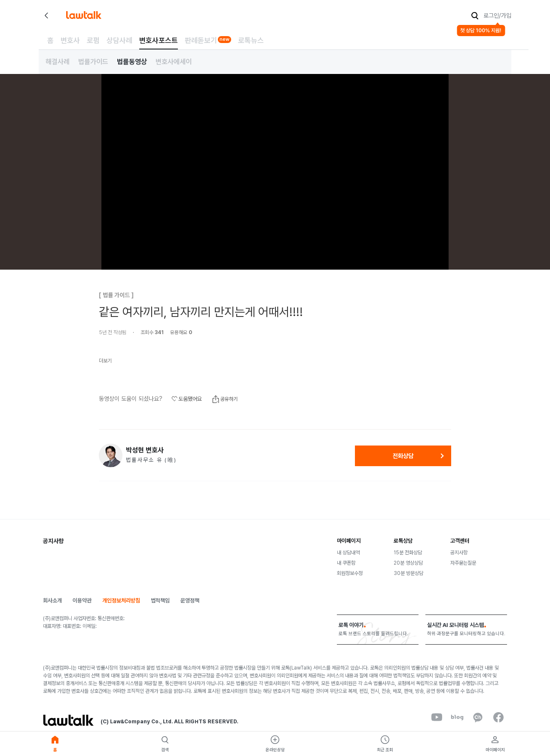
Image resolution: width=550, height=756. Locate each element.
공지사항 (459, 553)
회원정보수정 (350, 573)
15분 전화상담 (408, 553)
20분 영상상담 (408, 563)
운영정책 (190, 601)
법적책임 (160, 601)
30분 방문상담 (408, 573)
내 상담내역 (348, 553)
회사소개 (52, 601)
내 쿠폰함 (346, 563)
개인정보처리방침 (121, 601)
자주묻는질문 (463, 563)
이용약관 (82, 601)
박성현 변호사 (145, 450)
